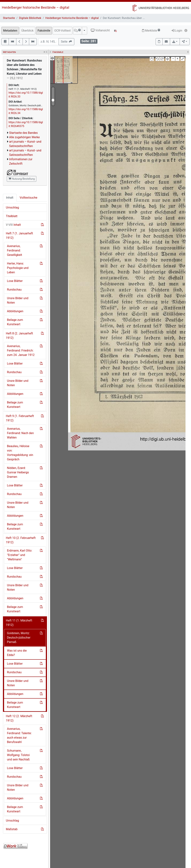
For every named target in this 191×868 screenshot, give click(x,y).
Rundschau (14, 290)
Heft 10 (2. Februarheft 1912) (21, 540)
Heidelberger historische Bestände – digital (36, 7)
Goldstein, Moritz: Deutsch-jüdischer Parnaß (19, 638)
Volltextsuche (28, 198)
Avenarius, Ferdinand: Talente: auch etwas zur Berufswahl (19, 735)
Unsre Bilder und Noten (18, 300)
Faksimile (44, 31)
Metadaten (10, 31)
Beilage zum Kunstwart (15, 322)
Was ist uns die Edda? (17, 653)
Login (177, 31)
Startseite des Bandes (23, 133)
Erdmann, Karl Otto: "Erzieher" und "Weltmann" (20, 555)
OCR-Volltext (62, 31)
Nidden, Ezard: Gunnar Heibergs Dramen (18, 472)
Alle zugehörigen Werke (24, 137)
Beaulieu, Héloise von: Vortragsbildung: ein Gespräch (20, 453)
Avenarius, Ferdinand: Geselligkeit (14, 250)
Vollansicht (100, 30)
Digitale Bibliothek (30, 18)
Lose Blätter (15, 281)
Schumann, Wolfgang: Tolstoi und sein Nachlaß (18, 755)
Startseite (9, 18)
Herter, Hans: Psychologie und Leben (18, 268)
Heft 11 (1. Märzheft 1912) (19, 623)
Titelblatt (12, 216)
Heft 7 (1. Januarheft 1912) (19, 236)
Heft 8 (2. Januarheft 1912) (19, 336)
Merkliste (151, 31)
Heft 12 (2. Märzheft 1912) (19, 718)
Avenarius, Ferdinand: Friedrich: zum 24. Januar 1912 (21, 350)
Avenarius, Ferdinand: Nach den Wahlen (20, 433)
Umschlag (12, 208)
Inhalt (10, 198)
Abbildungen (15, 311)
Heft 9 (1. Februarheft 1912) (20, 418)
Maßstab (12, 829)
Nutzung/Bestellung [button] (22, 179)
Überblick (27, 31)
